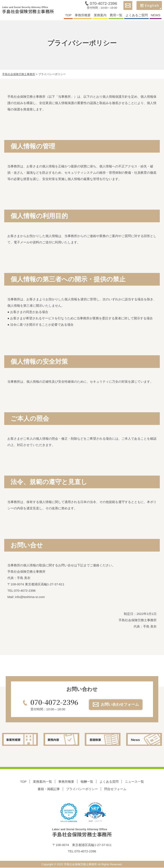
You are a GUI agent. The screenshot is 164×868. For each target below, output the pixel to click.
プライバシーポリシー (82, 789)
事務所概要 (83, 16)
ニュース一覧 (134, 782)
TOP (68, 16)
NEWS (156, 16)
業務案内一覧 (42, 782)
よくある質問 (109, 782)
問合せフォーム (115, 789)
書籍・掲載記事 (49, 789)
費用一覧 (116, 16)
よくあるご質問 (137, 16)
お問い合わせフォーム (120, 704)
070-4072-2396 (103, 4)
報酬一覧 (87, 782)
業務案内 (100, 16)
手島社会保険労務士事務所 (28, 11)
